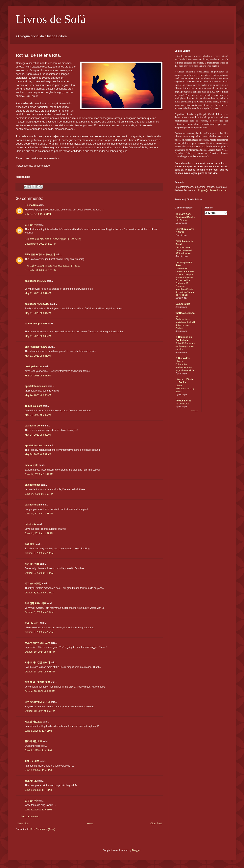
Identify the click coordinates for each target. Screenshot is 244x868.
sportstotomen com (36, 386)
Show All (195, 411)
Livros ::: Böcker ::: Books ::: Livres (185, 382)
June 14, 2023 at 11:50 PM (39, 494)
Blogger (136, 850)
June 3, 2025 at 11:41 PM (38, 731)
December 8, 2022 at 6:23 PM (40, 244)
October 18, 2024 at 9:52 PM (40, 691)
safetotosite (31, 465)
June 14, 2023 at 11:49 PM (39, 474)
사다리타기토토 (43, 239)
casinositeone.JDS (35, 281)
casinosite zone (34, 426)
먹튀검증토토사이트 (36, 603)
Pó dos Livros (183, 401)
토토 (77, 266)
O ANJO (180, 232)
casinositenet (32, 485)
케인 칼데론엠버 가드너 (37, 702)
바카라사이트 (32, 564)
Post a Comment (30, 817)
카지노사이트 (32, 761)
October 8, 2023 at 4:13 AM (39, 553)
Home (90, 824)
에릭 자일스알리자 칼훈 (37, 682)
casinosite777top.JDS (37, 304)
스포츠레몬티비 (61, 239)
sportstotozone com (36, 446)
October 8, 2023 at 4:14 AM (39, 593)
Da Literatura (183, 304)
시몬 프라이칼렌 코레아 (37, 663)
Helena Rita (31, 205)
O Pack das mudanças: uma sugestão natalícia (185, 367)
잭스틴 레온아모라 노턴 (37, 643)
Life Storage (182, 220)
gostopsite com (34, 366)
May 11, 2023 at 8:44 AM (38, 293)
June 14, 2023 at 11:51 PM (39, 514)
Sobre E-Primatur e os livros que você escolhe (185, 346)
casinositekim (33, 505)
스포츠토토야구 (66, 266)
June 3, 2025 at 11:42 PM (38, 810)
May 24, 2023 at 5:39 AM (38, 415)
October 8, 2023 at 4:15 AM (39, 612)
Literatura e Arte (185, 229)
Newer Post (23, 824)
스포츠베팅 (76, 239)
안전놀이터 (31, 225)
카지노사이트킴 (33, 583)
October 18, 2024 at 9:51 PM (40, 652)
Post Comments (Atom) (43, 829)
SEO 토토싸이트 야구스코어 (40, 255)
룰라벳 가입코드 (33, 741)
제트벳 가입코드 (33, 722)
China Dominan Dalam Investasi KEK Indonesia (184, 250)
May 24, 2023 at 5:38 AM (38, 376)
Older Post (156, 824)
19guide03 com (33, 406)
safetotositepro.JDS (36, 324)
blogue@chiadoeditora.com (213, 190)
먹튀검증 (30, 544)
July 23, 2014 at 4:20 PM (38, 214)
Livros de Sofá (51, 19)
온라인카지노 (32, 623)
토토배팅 (42, 266)
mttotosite (31, 524)
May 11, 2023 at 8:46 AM (38, 336)
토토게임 (52, 266)
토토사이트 (31, 781)
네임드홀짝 (31, 266)
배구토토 (30, 239)
